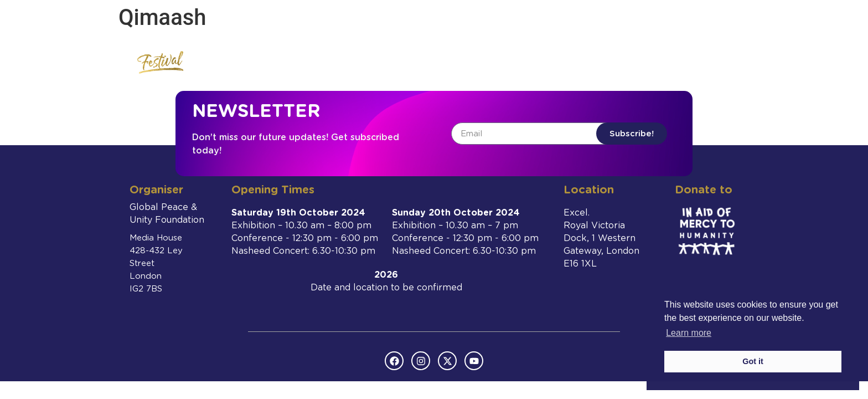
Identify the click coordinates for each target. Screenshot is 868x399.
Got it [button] (753, 361)
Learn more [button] (689, 333)
